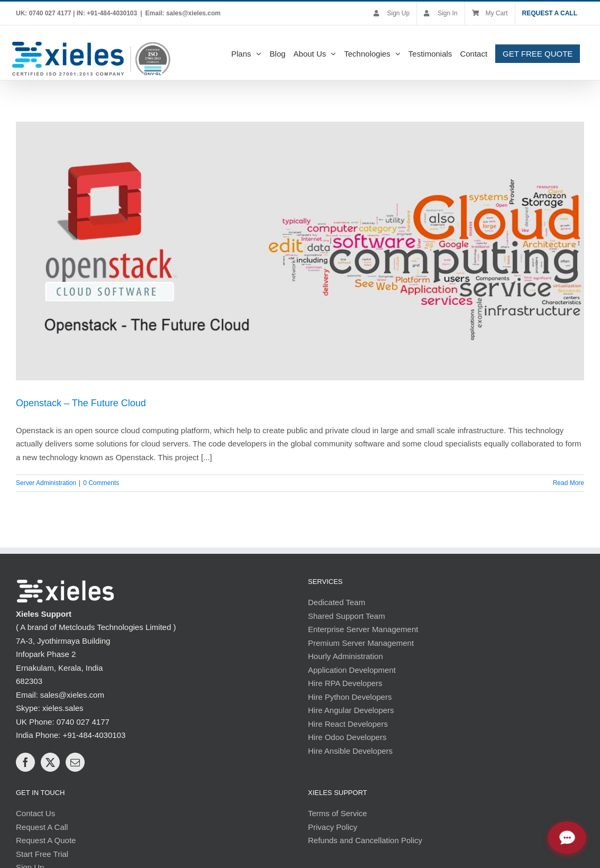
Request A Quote (46, 840)
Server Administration (46, 483)
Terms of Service (338, 813)
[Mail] (75, 762)
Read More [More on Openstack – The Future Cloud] (569, 483)
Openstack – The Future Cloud (81, 403)
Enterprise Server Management (363, 629)
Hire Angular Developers (351, 710)
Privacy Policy (333, 827)
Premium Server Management (361, 643)
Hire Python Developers (350, 697)
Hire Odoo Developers (347, 737)
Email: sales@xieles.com (183, 13)
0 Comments (101, 483)
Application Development (352, 670)
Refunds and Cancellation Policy (365, 840)
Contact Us (35, 813)
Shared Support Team (347, 616)
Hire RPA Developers (345, 683)
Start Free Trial (42, 854)
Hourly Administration (346, 656)
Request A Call (42, 827)
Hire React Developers (348, 724)
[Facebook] (25, 762)
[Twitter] (50, 762)
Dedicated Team (337, 602)
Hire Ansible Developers (350, 751)
